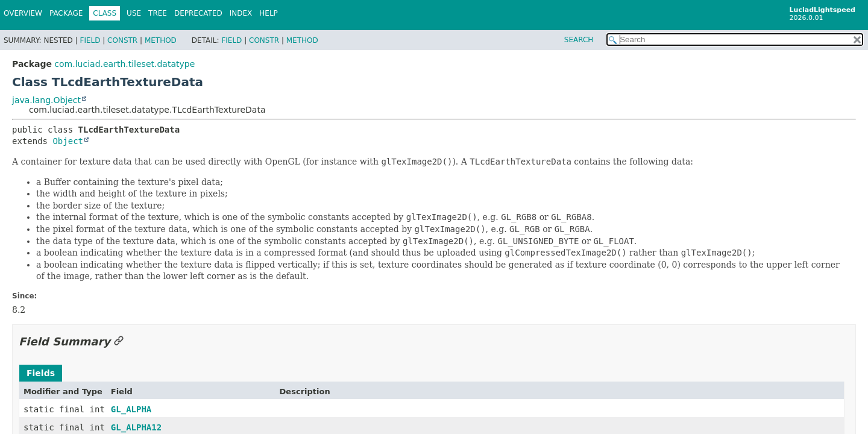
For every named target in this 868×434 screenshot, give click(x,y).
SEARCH (579, 40)
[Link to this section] (119, 341)
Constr (122, 40)
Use (134, 13)
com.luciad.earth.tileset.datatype (124, 64)
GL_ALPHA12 (136, 427)
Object (68, 141)
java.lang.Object (46, 100)
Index (241, 13)
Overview (23, 13)
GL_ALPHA (131, 409)
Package (66, 13)
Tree (158, 13)
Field (90, 40)
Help (269, 13)
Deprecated (198, 13)
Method (161, 40)
